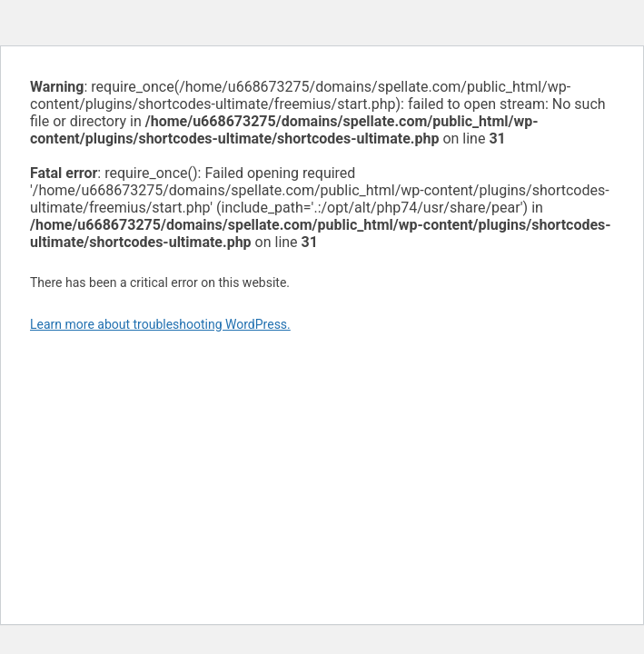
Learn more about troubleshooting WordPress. (160, 324)
